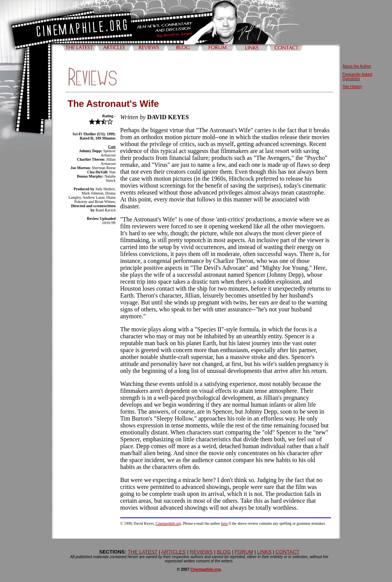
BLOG (224, 552)
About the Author (357, 66)
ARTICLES (173, 552)
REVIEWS (201, 552)
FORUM (244, 552)
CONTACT (288, 552)
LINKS (265, 552)
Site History (352, 87)
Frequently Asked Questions (357, 76)
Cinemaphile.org (168, 523)
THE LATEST (143, 552)
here (224, 523)
